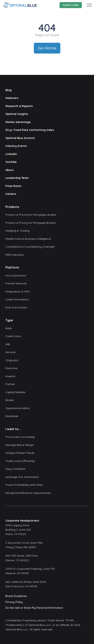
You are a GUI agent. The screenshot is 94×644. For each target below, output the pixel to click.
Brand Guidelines (16, 596)
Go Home (47, 48)
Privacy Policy (14, 602)
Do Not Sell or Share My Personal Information (34, 608)
